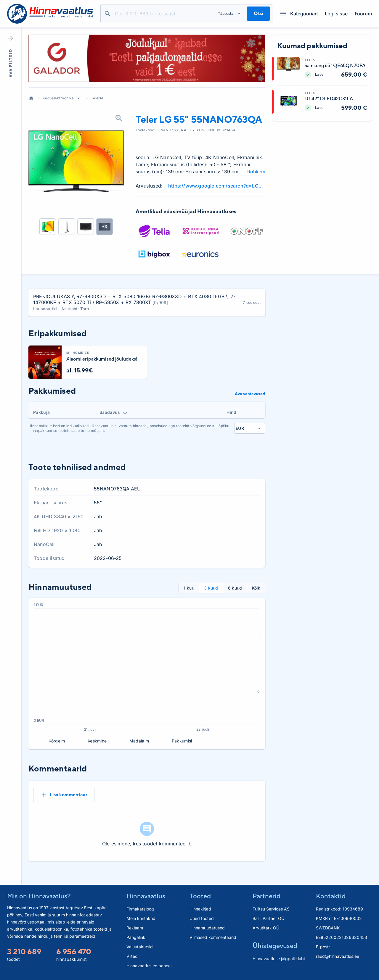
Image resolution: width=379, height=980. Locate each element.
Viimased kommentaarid (213, 937)
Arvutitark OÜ (266, 928)
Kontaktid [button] (331, 896)
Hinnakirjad (200, 909)
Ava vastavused (250, 394)
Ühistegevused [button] (275, 946)
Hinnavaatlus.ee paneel (149, 966)
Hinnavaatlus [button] (146, 896)
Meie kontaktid (141, 918)
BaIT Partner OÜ (268, 918)
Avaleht (31, 98)
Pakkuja (41, 412)
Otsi (107, 14)
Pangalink (136, 937)
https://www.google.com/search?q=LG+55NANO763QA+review (217, 186)
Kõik (256, 588)
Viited (132, 956)
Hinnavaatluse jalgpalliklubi (279, 959)
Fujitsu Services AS (271, 909)
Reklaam (135, 928)
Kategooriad (299, 14)
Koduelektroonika (58, 98)
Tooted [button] (200, 896)
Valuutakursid (140, 947)
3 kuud (211, 588)
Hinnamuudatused (207, 928)
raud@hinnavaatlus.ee (338, 956)
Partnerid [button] (266, 896)
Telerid (97, 98)
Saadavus (114, 412)
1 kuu (189, 588)
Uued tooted (202, 918)
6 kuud (235, 588)
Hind (231, 412)
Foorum (363, 14)
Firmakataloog (140, 909)
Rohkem (256, 172)
